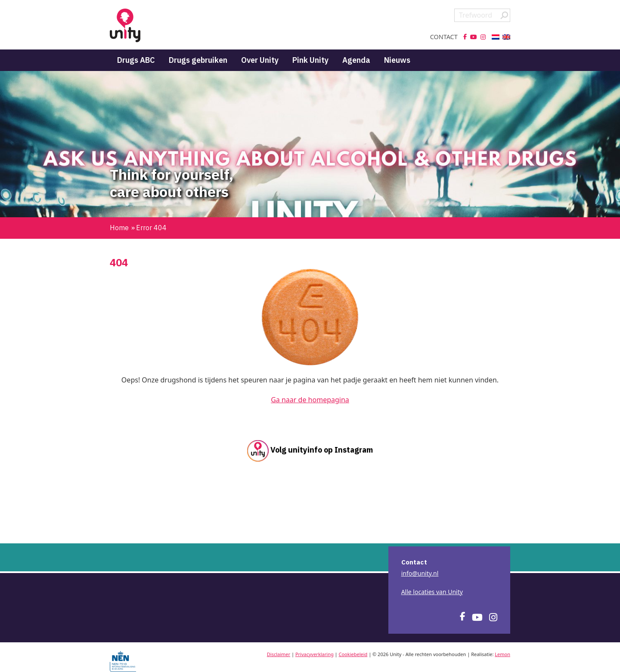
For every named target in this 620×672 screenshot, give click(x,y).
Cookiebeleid (353, 654)
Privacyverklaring (315, 654)
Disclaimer (279, 654)
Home (119, 228)
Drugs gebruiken (198, 60)
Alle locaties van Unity (432, 592)
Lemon (502, 654)
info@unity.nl (420, 573)
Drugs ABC (136, 60)
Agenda (356, 60)
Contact (444, 37)
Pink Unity (310, 60)
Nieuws (397, 60)
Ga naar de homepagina (310, 400)
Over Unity (260, 60)
